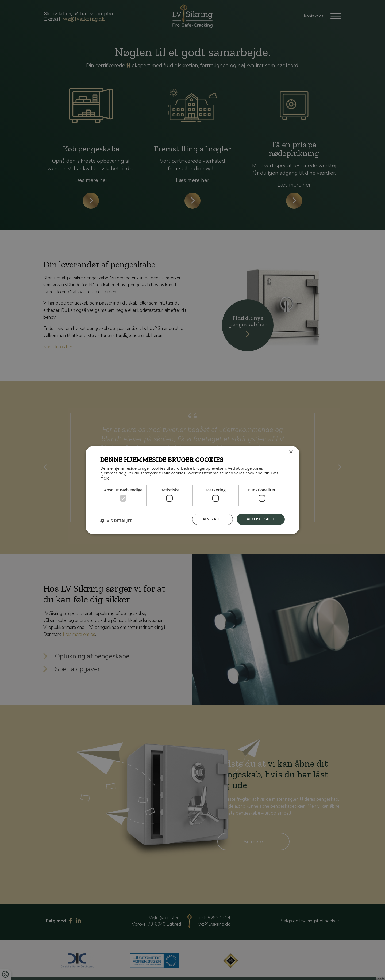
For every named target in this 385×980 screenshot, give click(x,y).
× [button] (291, 452)
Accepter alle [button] (260, 519)
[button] (116, 520)
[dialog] (192, 490)
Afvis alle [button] (210, 519)
